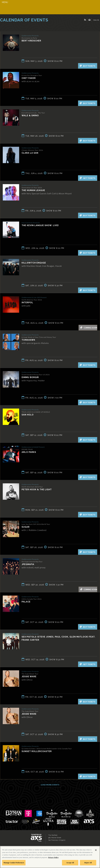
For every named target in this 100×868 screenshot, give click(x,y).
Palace (26, 602)
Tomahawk (28, 340)
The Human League (33, 190)
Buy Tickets (87, 66)
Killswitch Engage (34, 263)
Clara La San (30, 153)
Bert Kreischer (31, 41)
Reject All (88, 863)
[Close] (96, 850)
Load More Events (50, 785)
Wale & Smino (30, 116)
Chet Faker (29, 78)
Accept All (70, 863)
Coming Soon (89, 328)
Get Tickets (87, 178)
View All (96, 20)
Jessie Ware (29, 677)
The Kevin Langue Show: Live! (40, 225)
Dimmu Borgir (30, 377)
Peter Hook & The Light (37, 490)
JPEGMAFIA (28, 564)
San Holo (28, 415)
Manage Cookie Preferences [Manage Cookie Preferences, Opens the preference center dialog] (14, 863)
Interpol (27, 303)
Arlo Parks (29, 452)
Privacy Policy (53, 857)
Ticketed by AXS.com (19, 26)
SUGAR (26, 527)
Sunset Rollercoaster (37, 751)
